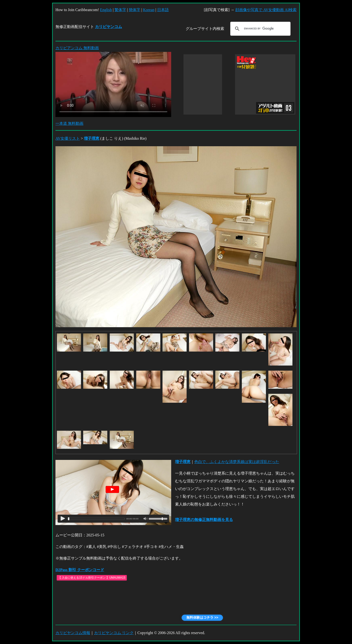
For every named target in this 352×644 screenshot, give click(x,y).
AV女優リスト (68, 138)
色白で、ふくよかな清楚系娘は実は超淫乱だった (237, 462)
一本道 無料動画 (69, 123)
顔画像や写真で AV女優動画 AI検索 (266, 10)
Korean (149, 10)
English (106, 10)
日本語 (163, 10)
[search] (260, 29)
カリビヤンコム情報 (73, 633)
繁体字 (120, 10)
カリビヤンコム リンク (114, 633)
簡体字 (135, 10)
